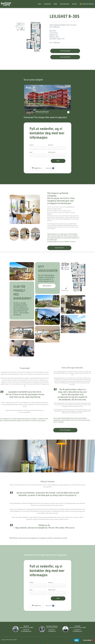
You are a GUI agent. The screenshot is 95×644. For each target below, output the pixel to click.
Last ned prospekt (65, 51)
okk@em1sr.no (53, 631)
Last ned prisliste (65, 57)
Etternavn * (51, 145)
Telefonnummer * (52, 152)
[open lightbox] (30, 38)
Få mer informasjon (65, 430)
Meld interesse (47, 286)
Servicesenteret (65, 4)
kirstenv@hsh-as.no (27, 631)
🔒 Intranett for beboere (87, 4)
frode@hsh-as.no (78, 631)
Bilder (56, 4)
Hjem (40, 4)
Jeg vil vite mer (59, 248)
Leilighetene (47, 4)
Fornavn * (32, 145)
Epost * (31, 152)
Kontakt (74, 4)
